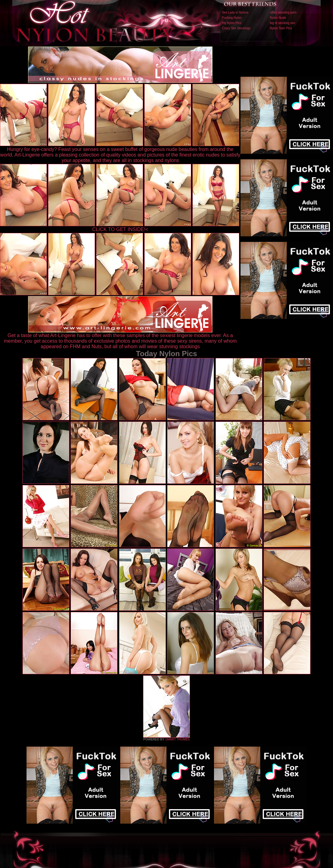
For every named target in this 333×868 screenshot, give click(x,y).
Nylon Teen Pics (281, 28)
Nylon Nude (278, 18)
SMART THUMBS (177, 739)
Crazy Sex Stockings (236, 28)
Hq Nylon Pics (232, 23)
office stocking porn (283, 12)
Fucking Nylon (232, 18)
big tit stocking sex (282, 23)
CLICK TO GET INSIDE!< (120, 229)
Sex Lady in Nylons (235, 12)
